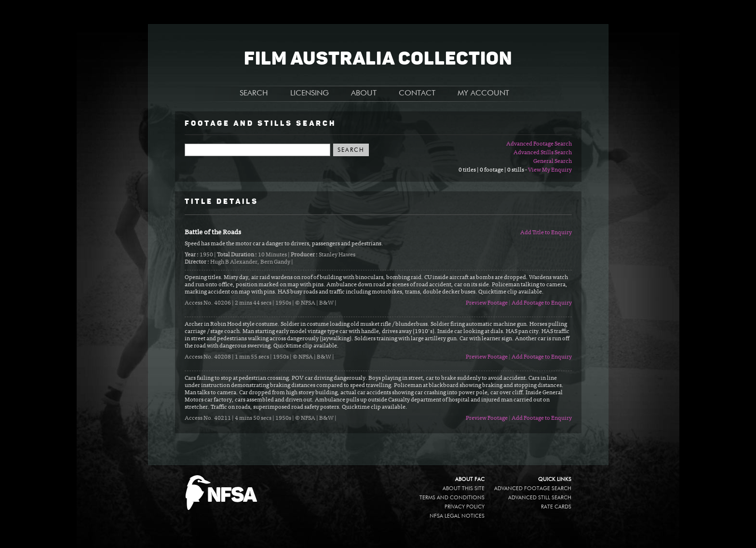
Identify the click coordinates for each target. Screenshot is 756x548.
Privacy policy (465, 507)
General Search (553, 161)
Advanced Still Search (540, 498)
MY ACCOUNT (483, 94)
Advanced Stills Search (543, 153)
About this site (464, 488)
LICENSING (310, 94)
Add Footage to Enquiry (542, 303)
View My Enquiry (550, 170)
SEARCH (254, 94)
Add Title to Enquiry (546, 233)
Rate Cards (556, 507)
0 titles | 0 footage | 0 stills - (493, 170)
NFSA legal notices (457, 516)
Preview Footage (487, 303)
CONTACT (417, 94)
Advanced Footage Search (539, 144)
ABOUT (364, 94)
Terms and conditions (452, 498)
